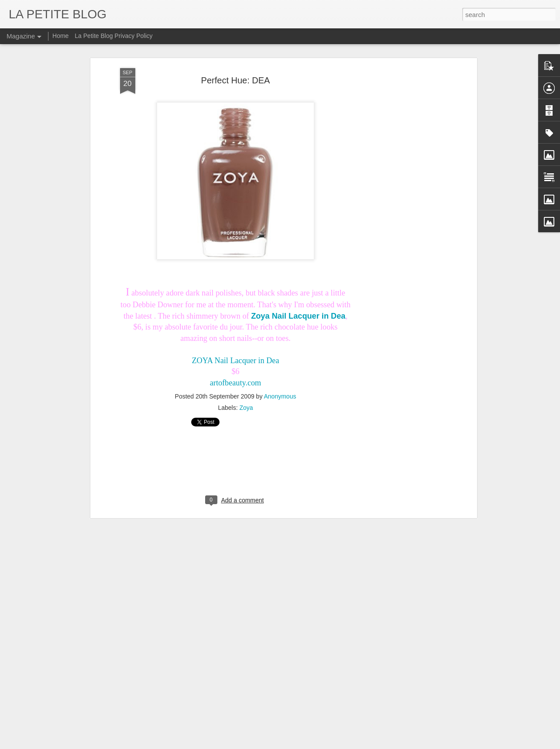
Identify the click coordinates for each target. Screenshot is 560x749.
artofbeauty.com (236, 337)
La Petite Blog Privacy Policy (113, 36)
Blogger (317, 744)
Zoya (246, 362)
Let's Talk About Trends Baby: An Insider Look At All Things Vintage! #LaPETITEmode (227, 701)
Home (60, 36)
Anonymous (280, 351)
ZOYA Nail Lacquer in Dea (236, 315)
